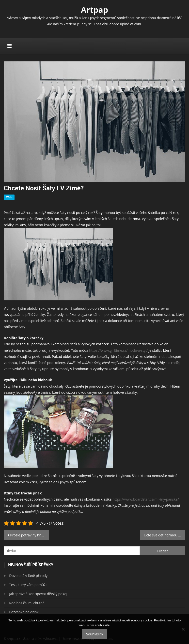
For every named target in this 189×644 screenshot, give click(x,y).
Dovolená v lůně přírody (28, 576)
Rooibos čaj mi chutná (27, 603)
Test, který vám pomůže (28, 585)
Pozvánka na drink (24, 612)
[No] (183, 629)
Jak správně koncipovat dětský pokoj (38, 594)
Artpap (94, 10)
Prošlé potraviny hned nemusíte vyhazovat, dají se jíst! (30, 535)
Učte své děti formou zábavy (164, 535)
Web (9, 197)
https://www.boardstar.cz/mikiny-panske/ (146, 499)
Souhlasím (94, 634)
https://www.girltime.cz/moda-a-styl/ (118, 350)
